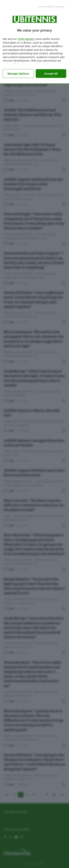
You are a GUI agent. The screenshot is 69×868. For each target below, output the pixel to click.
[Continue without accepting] (51, 7)
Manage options (18, 74)
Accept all (51, 74)
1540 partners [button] (26, 39)
